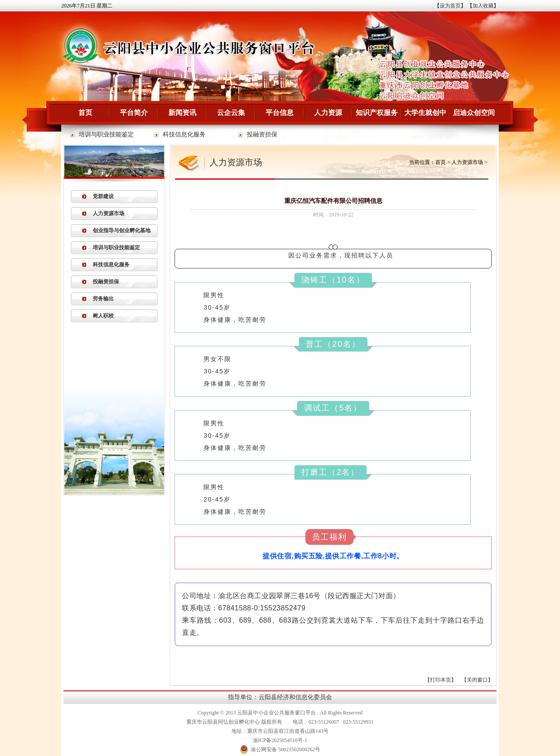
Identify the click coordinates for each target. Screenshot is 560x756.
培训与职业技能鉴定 (106, 134)
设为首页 (450, 6)
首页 (85, 113)
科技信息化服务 (184, 134)
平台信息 (280, 113)
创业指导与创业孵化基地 (122, 230)
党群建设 (103, 196)
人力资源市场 (108, 213)
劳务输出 (103, 299)
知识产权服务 (377, 113)
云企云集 (231, 113)
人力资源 (328, 113)
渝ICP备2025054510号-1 (280, 740)
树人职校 (103, 316)
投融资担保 (262, 134)
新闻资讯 (182, 113)
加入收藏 (483, 6)
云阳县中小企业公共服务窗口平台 (276, 713)
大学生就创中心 (425, 117)
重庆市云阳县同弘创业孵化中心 (223, 722)
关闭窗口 (477, 680)
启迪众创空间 (474, 113)
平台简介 (134, 113)
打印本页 (441, 680)
